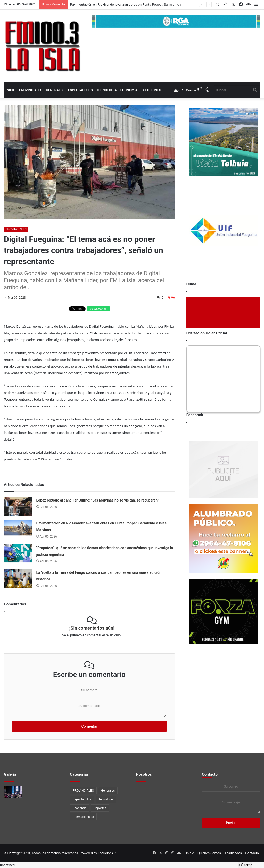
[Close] (245, 865)
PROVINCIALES (31, 90)
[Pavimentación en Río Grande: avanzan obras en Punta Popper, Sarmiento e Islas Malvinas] (18, 528)
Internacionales (83, 817)
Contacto (210, 774)
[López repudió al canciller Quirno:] (18, 506)
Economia (129, 90)
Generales (55, 90)
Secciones (152, 90)
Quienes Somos (209, 853)
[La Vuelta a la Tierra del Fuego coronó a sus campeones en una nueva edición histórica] (18, 579)
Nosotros (144, 774)
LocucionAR (107, 853)
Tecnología (107, 90)
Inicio (11, 90)
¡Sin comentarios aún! (92, 628)
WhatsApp (98, 309)
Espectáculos (80, 90)
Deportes (100, 808)
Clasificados (233, 853)
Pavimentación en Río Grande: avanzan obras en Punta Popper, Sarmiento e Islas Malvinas (137, 5)
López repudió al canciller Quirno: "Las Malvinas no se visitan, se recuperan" (97, 500)
